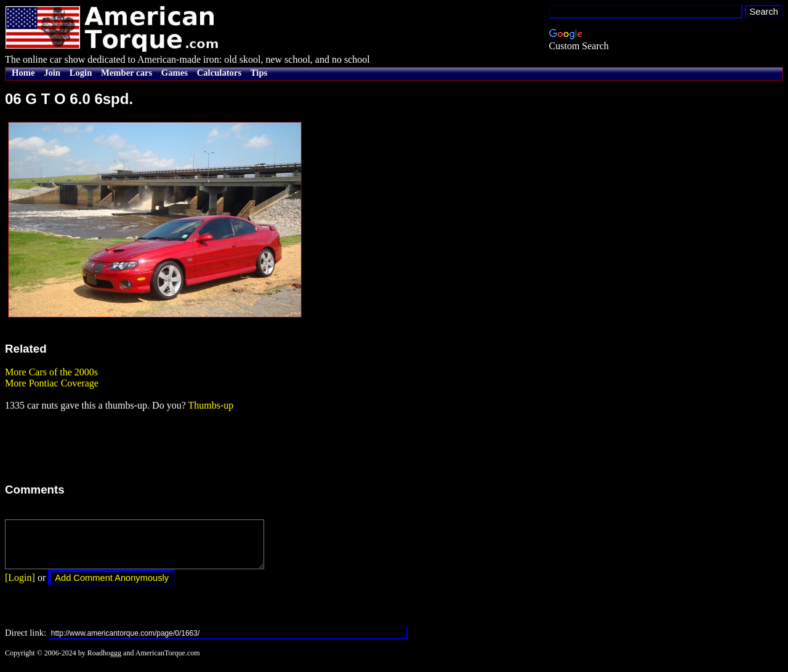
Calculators (219, 73)
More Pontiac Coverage (52, 383)
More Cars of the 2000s (51, 372)
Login (81, 73)
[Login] (20, 587)
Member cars (127, 73)
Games (175, 73)
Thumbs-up (211, 405)
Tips (259, 73)
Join (52, 73)
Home (23, 73)
